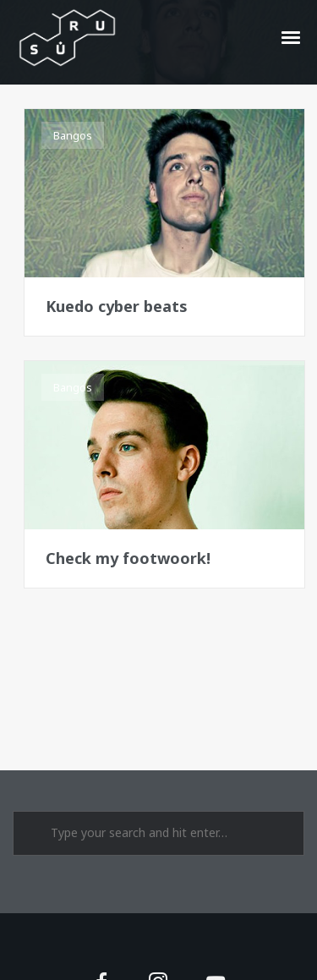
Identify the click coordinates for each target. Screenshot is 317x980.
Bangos (73, 135)
